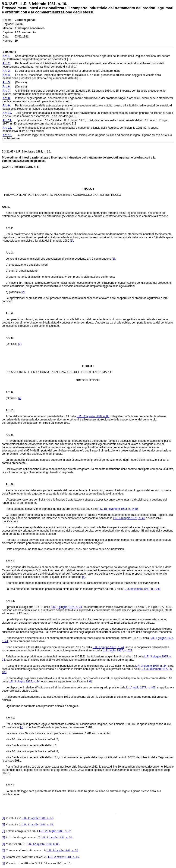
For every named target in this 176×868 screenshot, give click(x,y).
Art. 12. (8, 718)
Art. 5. (8, 338)
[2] (23, 292)
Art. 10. (8, 561)
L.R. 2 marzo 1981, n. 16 (63, 857)
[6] (90, 681)
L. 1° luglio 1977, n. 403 (141, 688)
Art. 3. (8, 253)
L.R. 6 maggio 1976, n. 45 (129, 518)
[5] (84, 577)
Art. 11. (8, 601)
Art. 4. (8, 313)
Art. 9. (8, 484)
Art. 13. (8, 785)
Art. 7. (8, 410)
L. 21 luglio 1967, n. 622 (117, 650)
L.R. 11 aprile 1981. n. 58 (37, 818)
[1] (71, 241)
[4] (20, 398)
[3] (20, 344)
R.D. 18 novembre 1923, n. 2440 (118, 509)
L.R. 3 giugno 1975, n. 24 (66, 607)
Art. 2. (8, 228)
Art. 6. (8, 392)
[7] (22, 727)
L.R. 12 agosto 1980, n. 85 (93, 416)
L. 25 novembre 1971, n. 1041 (142, 589)
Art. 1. (6, 207)
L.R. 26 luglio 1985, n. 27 (55, 831)
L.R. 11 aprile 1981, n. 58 (56, 837)
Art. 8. (8, 435)
